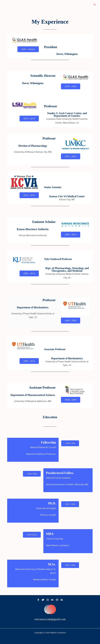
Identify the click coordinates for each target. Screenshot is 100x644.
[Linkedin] (62, 600)
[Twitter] (43, 600)
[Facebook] (38, 600)
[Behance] (52, 600)
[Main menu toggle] (95, 4)
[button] (28, 49)
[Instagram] (48, 600)
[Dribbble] (57, 600)
